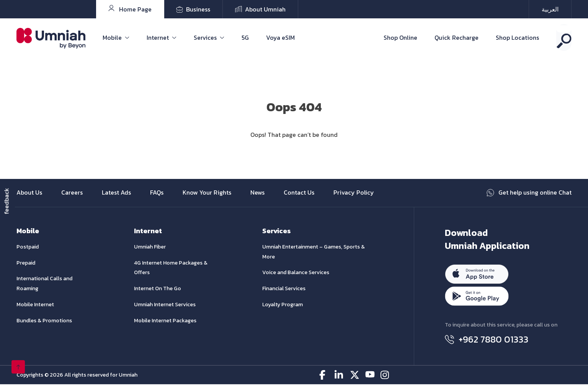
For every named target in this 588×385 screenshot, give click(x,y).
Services (205, 37)
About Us (29, 193)
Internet (158, 37)
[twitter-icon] (355, 376)
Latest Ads (116, 193)
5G (245, 37)
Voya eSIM (280, 37)
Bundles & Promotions (44, 321)
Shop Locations (517, 37)
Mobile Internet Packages (165, 321)
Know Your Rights (207, 193)
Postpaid (28, 247)
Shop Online (400, 37)
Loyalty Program (283, 305)
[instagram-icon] (385, 376)
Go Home (294, 144)
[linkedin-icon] (339, 376)
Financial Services (284, 289)
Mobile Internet (35, 305)
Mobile (112, 37)
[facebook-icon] (324, 376)
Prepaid (26, 263)
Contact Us (299, 193)
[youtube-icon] (370, 376)
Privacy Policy (354, 193)
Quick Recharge (457, 37)
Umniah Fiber (150, 247)
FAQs (157, 193)
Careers (72, 193)
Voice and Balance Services (296, 273)
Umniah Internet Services (165, 305)
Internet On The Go (158, 289)
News (257, 193)
